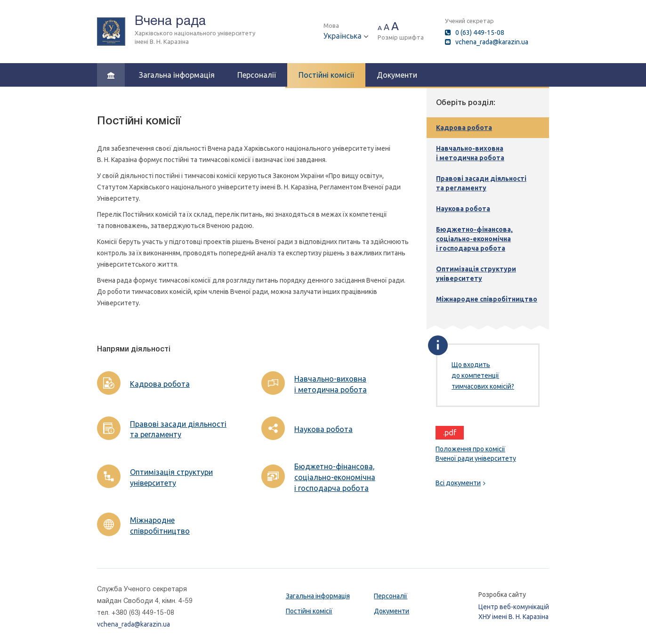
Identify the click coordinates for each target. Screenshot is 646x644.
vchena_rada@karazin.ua (492, 42)
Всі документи (460, 483)
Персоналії (257, 75)
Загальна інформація (177, 75)
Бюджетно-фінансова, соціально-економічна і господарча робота (335, 477)
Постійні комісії (326, 75)
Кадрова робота (160, 384)
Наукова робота (323, 429)
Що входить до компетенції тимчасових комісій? (483, 375)
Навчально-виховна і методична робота (331, 384)
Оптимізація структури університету (171, 477)
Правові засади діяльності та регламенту (178, 429)
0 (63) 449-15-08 (480, 33)
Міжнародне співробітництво (160, 526)
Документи (397, 75)
